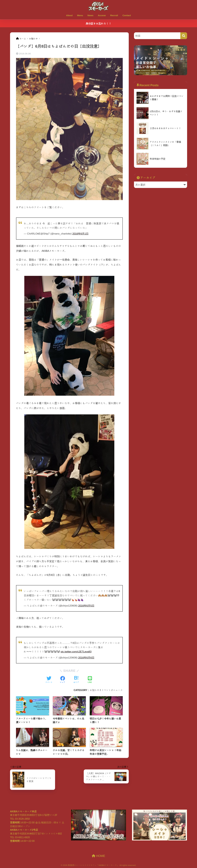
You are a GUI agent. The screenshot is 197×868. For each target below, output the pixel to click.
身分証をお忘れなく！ (98, 23)
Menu (80, 15)
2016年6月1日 (80, 234)
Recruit (114, 15)
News (90, 15)
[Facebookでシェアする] (63, 680)
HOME (98, 855)
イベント (106, 690)
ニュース (118, 690)
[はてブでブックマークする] (76, 680)
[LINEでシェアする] (90, 680)
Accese (102, 15)
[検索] (184, 36)
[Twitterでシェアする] (49, 680)
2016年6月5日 (86, 606)
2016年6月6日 (86, 657)
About (69, 15)
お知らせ (94, 690)
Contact (127, 15)
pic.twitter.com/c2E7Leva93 (76, 651)
